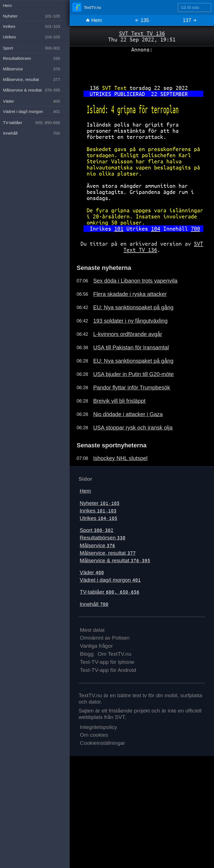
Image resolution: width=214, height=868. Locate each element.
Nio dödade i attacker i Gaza (128, 414)
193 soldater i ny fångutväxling (130, 321)
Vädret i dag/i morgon (110, 580)
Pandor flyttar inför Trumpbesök (132, 388)
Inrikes (98, 511)
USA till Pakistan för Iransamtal (131, 347)
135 (142, 20)
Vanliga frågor (96, 646)
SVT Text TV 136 (142, 33)
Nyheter (100, 503)
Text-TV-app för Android (108, 670)
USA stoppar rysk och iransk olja (133, 428)
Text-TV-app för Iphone (107, 662)
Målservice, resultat (108, 553)
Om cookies (94, 735)
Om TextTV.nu (115, 654)
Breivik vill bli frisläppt (119, 401)
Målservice (97, 545)
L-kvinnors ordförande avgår (127, 334)
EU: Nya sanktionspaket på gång (133, 307)
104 (156, 229)
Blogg (87, 654)
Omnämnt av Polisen (105, 638)
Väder (92, 572)
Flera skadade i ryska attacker (130, 294)
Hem (94, 20)
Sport (97, 530)
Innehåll (94, 604)
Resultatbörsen (103, 538)
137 (190, 20)
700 (195, 229)
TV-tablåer (110, 592)
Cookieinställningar (103, 743)
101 (119, 229)
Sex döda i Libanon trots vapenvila (135, 281)
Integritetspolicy (99, 727)
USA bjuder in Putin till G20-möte (133, 374)
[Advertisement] (142, 66)
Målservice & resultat (115, 560)
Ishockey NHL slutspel (120, 458)
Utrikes (99, 518)
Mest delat (92, 630)
